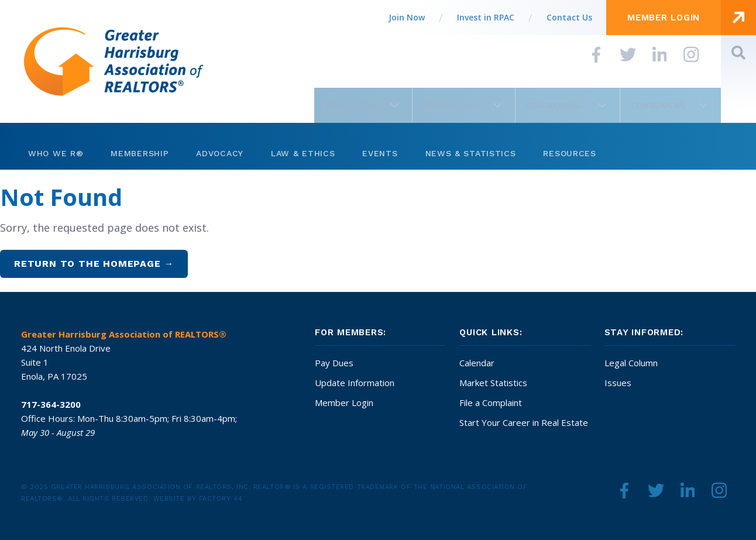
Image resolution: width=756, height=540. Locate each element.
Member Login (344, 403)
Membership (140, 153)
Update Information (355, 383)
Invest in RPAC (486, 17)
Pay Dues (334, 363)
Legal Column (631, 363)
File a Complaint (491, 403)
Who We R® (56, 153)
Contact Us (569, 17)
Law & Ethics (303, 153)
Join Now (407, 17)
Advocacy (220, 153)
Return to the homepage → (94, 264)
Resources (569, 153)
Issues (618, 383)
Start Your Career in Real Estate (524, 422)
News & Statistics (471, 153)
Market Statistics (493, 383)
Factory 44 (221, 499)
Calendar (477, 363)
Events (380, 153)
